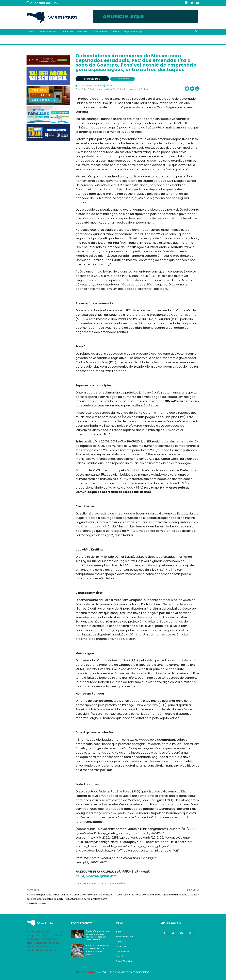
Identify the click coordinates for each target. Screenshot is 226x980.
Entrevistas (83, 32)
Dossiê (116, 89)
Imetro (124, 89)
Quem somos (100, 32)
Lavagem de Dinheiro (139, 89)
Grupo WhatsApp (133, 32)
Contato (115, 32)
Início (31, 32)
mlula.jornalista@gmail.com (96, 876)
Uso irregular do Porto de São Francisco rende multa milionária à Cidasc (157, 895)
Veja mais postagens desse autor (100, 883)
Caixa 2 (85, 89)
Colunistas (67, 32)
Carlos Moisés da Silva (101, 89)
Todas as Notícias (48, 32)
